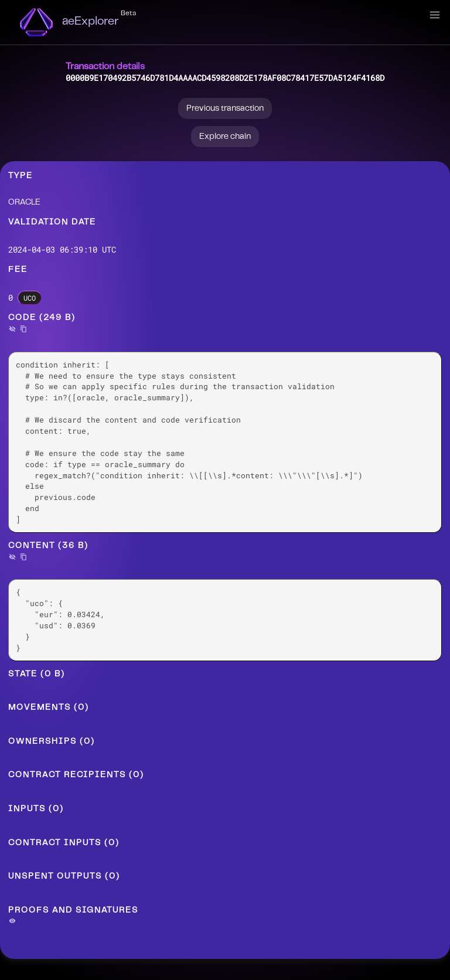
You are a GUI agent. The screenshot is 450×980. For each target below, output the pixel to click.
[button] (435, 15)
